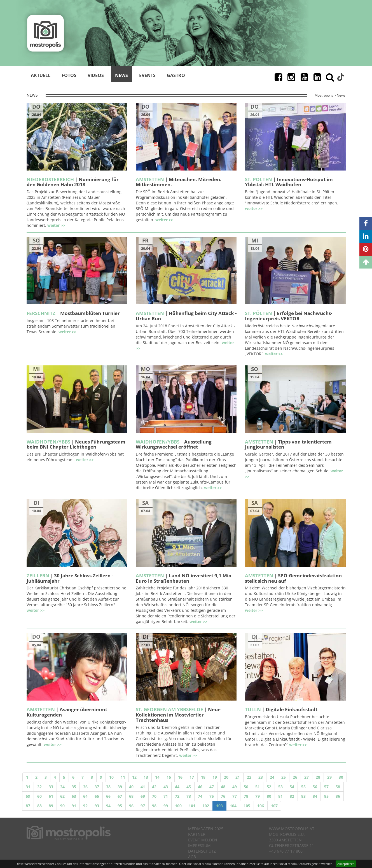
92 (85, 806)
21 (238, 777)
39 (120, 787)
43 (166, 787)
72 (177, 796)
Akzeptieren (346, 864)
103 (219, 806)
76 (223, 796)
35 (74, 787)
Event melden (203, 840)
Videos (96, 75)
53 (280, 787)
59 (28, 796)
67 (120, 796)
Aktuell (41, 75)
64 (85, 796)
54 (292, 787)
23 (261, 777)
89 (51, 806)
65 (97, 796)
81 (280, 796)
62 (62, 796)
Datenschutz (202, 851)
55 (303, 787)
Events (147, 75)
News (121, 75)
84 (315, 796)
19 (215, 777)
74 (200, 796)
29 (329, 777)
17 (192, 777)
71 (166, 796)
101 (192, 806)
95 (120, 806)
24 (272, 777)
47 (212, 787)
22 (249, 777)
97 (143, 806)
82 (292, 796)
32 (39, 787)
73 (189, 796)
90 (62, 806)
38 (108, 787)
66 (108, 796)
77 (235, 796)
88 (39, 806)
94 (108, 806)
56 (315, 787)
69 (143, 796)
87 (28, 806)
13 (146, 777)
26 (295, 777)
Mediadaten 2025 (206, 829)
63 (74, 796)
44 (177, 787)
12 (134, 777)
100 (178, 806)
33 (51, 787)
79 (258, 796)
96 (131, 806)
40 (131, 787)
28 (318, 777)
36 (85, 787)
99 (166, 806)
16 (180, 777)
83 (303, 796)
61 (51, 796)
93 (97, 806)
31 (28, 787)
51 (258, 787)
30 (341, 777)
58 (338, 787)
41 (143, 787)
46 (200, 787)
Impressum (199, 845)
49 (235, 787)
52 (269, 787)
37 (97, 787)
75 (212, 796)
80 (269, 796)
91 (74, 806)
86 (338, 796)
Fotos (69, 75)
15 (169, 777)
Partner (197, 834)
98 (154, 806)
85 (326, 796)
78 (246, 796)
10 (111, 777)
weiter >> (56, 225)
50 (246, 787)
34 (62, 787)
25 (284, 777)
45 (189, 787)
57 (326, 787)
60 (39, 796)
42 (154, 787)
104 (233, 806)
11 (123, 777)
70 (154, 796)
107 (274, 806)
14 (157, 777)
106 (261, 806)
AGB (192, 857)
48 (223, 787)
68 (131, 796)
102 (206, 806)
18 (203, 777)
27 (307, 777)
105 (247, 806)
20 (226, 777)
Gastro (176, 75)
